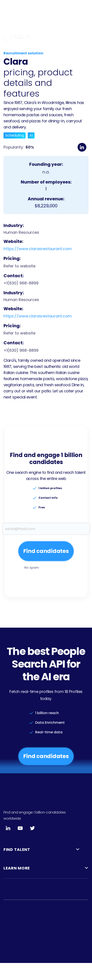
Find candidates (46, 756)
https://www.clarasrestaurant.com (38, 249)
